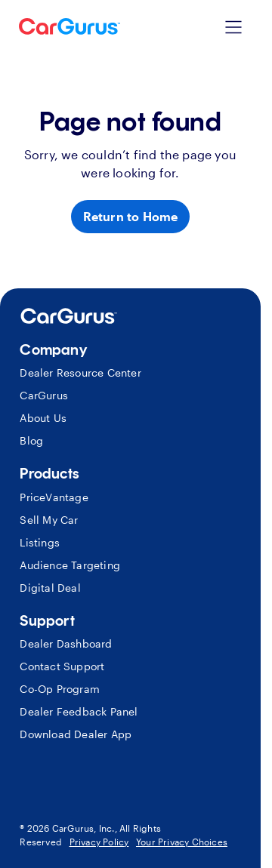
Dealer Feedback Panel (79, 711)
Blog (31, 440)
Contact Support (62, 666)
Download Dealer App (76, 734)
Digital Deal (50, 588)
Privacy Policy (99, 842)
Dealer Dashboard (66, 643)
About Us (43, 418)
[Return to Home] (131, 217)
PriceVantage (54, 497)
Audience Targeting (70, 565)
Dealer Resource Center (80, 372)
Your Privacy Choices (182, 842)
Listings (40, 542)
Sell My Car (49, 520)
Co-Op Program (60, 689)
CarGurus (44, 395)
